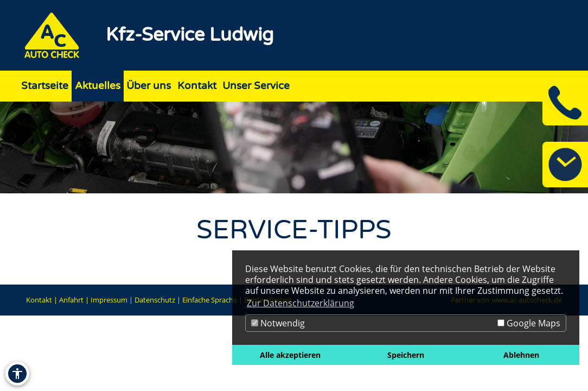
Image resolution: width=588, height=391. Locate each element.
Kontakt (39, 300)
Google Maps (529, 323)
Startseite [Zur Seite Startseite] (45, 86)
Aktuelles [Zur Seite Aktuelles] (98, 86)
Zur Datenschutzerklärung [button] (301, 303)
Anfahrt (71, 300)
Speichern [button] (406, 355)
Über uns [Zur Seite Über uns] (149, 86)
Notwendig (278, 323)
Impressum (109, 300)
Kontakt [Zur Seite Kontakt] (197, 86)
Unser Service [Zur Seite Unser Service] (256, 86)
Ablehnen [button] (521, 355)
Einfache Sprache (210, 300)
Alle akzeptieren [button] (290, 355)
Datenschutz (155, 300)
